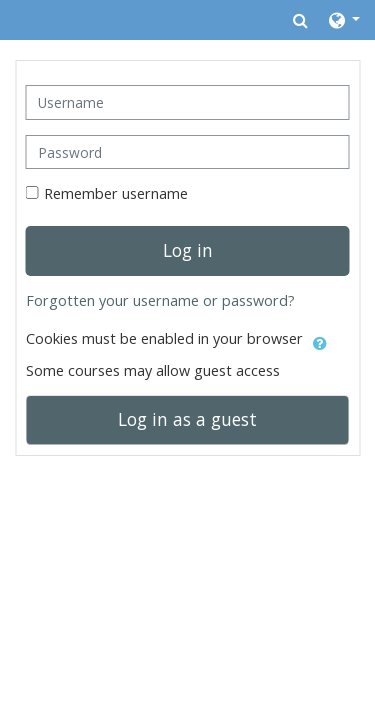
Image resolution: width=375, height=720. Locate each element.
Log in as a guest (187, 419)
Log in (188, 250)
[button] (300, 20)
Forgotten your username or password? (160, 300)
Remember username (116, 193)
